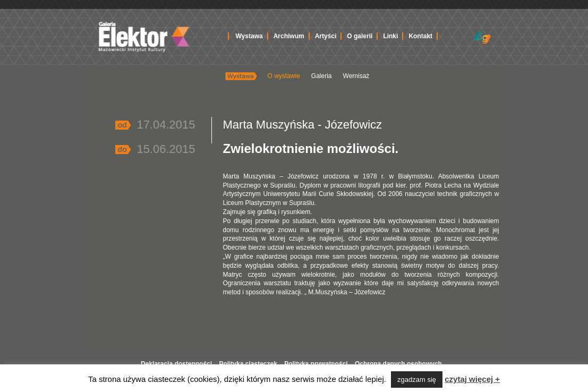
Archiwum (289, 36)
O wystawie (284, 76)
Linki (390, 36)
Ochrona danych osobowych (398, 364)
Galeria (322, 76)
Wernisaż (356, 76)
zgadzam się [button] (417, 380)
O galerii (360, 36)
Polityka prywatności (316, 364)
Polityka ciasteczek (248, 364)
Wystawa (249, 36)
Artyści (326, 36)
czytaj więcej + (472, 379)
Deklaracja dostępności (176, 364)
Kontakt (420, 36)
